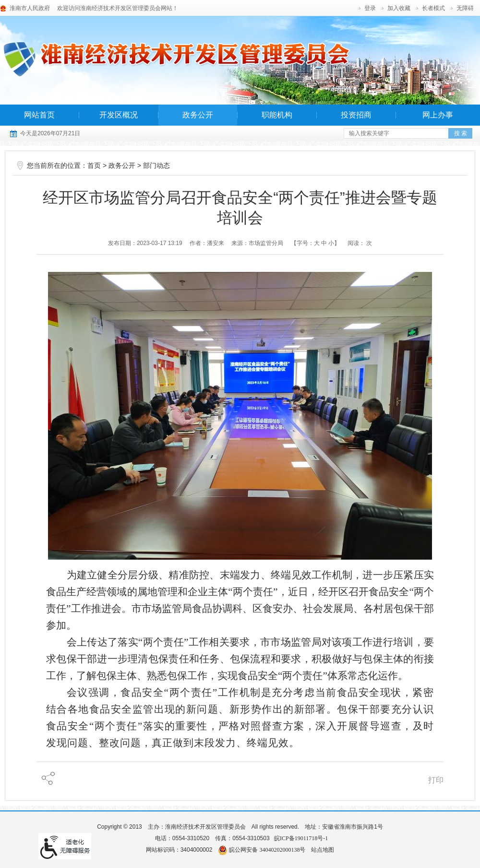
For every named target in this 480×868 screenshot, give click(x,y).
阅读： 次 (360, 243)
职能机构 (277, 115)
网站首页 (39, 115)
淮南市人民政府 (30, 8)
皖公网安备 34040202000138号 (262, 850)
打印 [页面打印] (436, 780)
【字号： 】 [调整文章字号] (316, 243)
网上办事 (438, 115)
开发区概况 (119, 115)
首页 (94, 166)
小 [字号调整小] (331, 243)
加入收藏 (399, 8)
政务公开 (198, 115)
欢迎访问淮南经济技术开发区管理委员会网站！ (118, 8)
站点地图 (323, 850)
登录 (370, 8)
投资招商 (356, 115)
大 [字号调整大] (317, 243)
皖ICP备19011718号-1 (301, 838)
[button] (434, 8)
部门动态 (156, 166)
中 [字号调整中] (324, 243)
